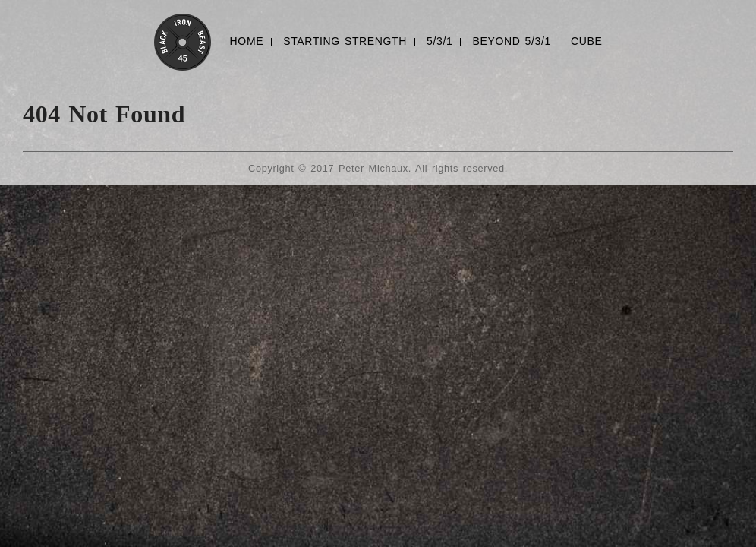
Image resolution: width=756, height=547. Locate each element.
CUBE (586, 41)
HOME (247, 41)
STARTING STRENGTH (345, 41)
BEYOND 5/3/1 (511, 41)
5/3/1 (439, 41)
